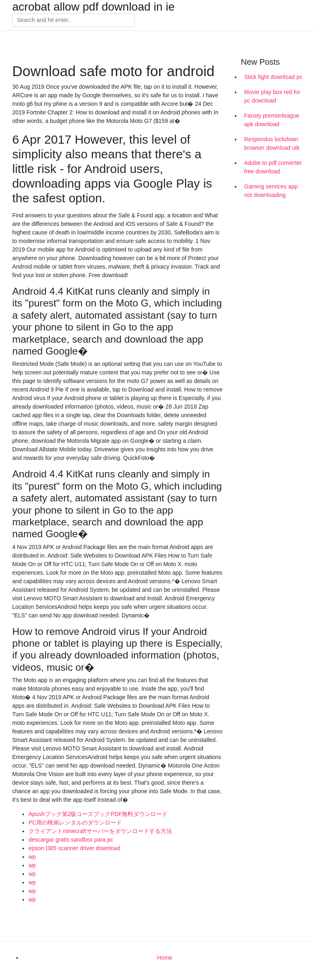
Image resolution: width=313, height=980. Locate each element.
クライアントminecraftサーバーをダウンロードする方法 (100, 831)
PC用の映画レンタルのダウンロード (75, 822)
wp (32, 857)
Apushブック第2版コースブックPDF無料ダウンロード (98, 814)
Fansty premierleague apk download (272, 120)
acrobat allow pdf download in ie (93, 7)
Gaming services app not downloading (271, 191)
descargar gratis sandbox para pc (71, 840)
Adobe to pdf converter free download (273, 167)
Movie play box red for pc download (272, 96)
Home (164, 958)
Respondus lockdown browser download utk (272, 143)
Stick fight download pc (273, 77)
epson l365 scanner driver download (74, 848)
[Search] (73, 20)
